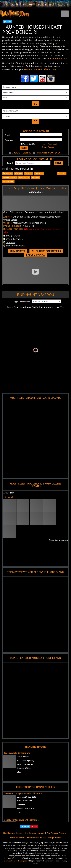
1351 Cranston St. (25, 801)
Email (7, 135)
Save (35, 826)
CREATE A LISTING (22, 153)
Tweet (9, 22)
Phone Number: (11, 226)
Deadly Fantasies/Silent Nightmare (22, 820)
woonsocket (24, 177)
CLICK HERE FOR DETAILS (46, 251)
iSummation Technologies (15, 861)
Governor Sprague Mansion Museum (23, 793)
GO (35, 103)
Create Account (48, 147)
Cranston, (21, 805)
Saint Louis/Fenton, (25, 764)
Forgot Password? (49, 144)
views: (23, 757)
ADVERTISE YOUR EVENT (49, 153)
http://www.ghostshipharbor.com (30, 223)
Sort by (62, 173)
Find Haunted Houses (13, 833)
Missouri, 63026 (24, 768)
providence (8, 173)
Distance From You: (13, 229)
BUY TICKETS (18, 251)
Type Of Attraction (22, 302)
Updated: (27, 797)
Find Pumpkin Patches (56, 833)
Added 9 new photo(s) (58, 540)
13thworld (9, 497)
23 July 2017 (9, 493)
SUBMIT (59, 163)
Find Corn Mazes (17, 837)
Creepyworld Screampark (17, 753)
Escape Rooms (55, 837)
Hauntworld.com (58, 58)
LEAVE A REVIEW (36, 255)
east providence (10, 177)
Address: (8, 217)
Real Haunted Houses (36, 837)
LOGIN (24, 148)
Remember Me (28, 144)
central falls (8, 181)
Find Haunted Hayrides (34, 833)
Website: (8, 223)
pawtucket (39, 173)
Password (9, 140)
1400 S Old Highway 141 (27, 761)
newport (35, 177)
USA (19, 772)
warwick (19, 173)
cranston (28, 173)
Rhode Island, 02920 (26, 808)
